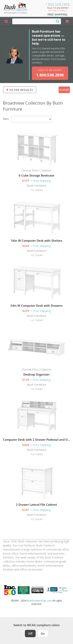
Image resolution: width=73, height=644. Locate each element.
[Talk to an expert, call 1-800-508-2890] (50, 73)
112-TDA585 (37, 389)
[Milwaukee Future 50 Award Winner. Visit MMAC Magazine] (37, 590)
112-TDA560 (37, 255)
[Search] (58, 21)
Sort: (6, 119)
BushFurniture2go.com (39, 601)
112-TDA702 (37, 519)
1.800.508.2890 (58, 4)
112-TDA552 (37, 190)
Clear (64, 90)
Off (30, 634)
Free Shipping (57, 14)
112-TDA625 (37, 454)
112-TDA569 (37, 320)
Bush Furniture (37, 185)
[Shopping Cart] (67, 21)
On (43, 634)
